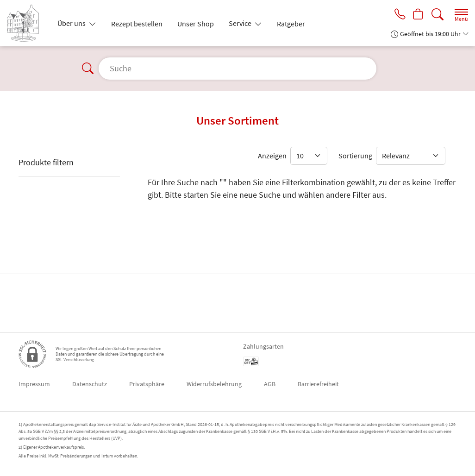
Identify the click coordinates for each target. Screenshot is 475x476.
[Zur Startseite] (27, 23)
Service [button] (241, 23)
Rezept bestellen (137, 24)
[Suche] (437, 15)
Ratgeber (291, 24)
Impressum (34, 384)
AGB (270, 384)
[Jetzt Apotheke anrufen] (397, 15)
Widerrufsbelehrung (214, 384)
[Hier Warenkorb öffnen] (417, 15)
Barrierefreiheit (318, 384)
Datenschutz (90, 384)
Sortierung (355, 156)
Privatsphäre (147, 384)
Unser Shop (196, 24)
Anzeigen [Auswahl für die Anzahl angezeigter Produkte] (272, 156)
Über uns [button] (72, 23)
